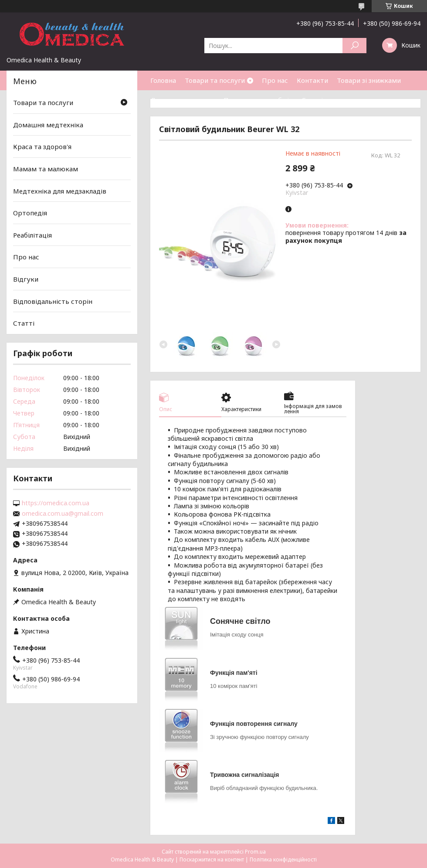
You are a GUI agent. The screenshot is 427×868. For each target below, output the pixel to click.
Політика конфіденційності (283, 859)
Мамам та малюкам (46, 169)
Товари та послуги (215, 80)
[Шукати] (354, 46)
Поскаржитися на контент (212, 859)
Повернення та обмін (258, 100)
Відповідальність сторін (53, 301)
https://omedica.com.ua (56, 503)
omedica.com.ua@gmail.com (63, 514)
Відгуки (26, 279)
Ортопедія (30, 213)
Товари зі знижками (369, 80)
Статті (312, 100)
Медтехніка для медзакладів (60, 191)
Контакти (312, 80)
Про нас (275, 80)
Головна (163, 80)
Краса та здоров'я (42, 146)
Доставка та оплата (183, 100)
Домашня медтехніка (48, 125)
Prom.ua (255, 852)
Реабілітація (32, 235)
